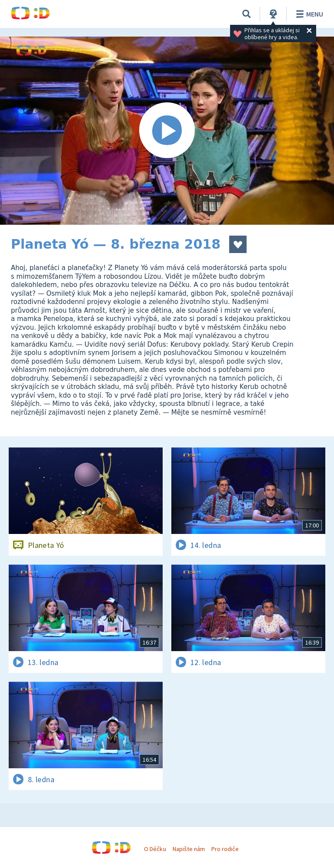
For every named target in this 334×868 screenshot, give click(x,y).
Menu (308, 14)
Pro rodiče (225, 849)
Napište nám (189, 849)
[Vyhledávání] (247, 14)
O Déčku (155, 849)
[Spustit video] (167, 131)
